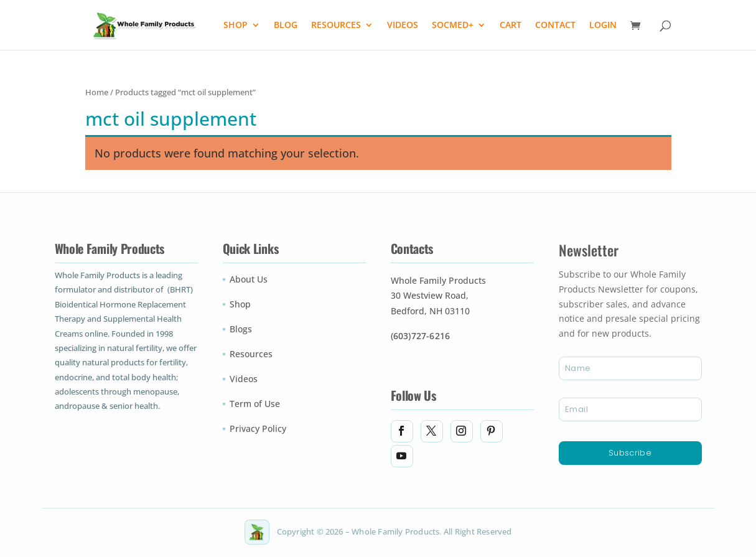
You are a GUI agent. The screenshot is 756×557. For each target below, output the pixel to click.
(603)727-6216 (421, 336)
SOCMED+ (453, 26)
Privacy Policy (258, 429)
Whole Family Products (438, 281)
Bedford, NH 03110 (430, 312)
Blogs (241, 330)
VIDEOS (403, 26)
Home (97, 93)
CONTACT (555, 26)
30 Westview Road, (430, 296)
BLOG (286, 26)
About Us (249, 280)
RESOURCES (336, 26)
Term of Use (255, 405)
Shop (240, 305)
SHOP (236, 26)
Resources (251, 355)
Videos (244, 380)
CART (511, 26)
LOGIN (603, 26)
